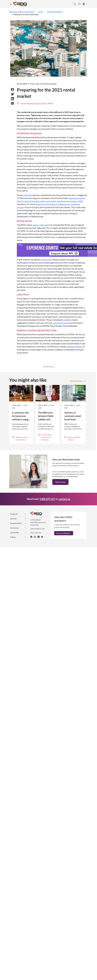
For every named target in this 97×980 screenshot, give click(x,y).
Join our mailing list (64, 533)
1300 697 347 (47, 499)
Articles (41, 12)
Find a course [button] (60, 482)
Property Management (55, 12)
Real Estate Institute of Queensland (22, 12)
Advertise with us (49, 366)
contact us (64, 499)
